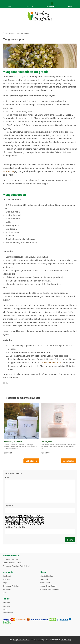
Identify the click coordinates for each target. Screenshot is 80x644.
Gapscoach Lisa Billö (50, 363)
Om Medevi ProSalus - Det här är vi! (16, 566)
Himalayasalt (47, 442)
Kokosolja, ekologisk (13, 442)
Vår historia (7, 590)
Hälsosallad (8, 171)
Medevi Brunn (45, 583)
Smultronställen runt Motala (50, 590)
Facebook (6, 603)
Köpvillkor (6, 579)
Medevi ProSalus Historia (12, 563)
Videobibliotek (8, 613)
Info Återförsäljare (47, 576)
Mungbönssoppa (13, 39)
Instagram (6, 606)
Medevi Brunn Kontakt (48, 586)
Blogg (5, 583)
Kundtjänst (7, 576)
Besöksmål (44, 579)
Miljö (5, 593)
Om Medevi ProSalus (11, 560)
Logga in (30, 6)
